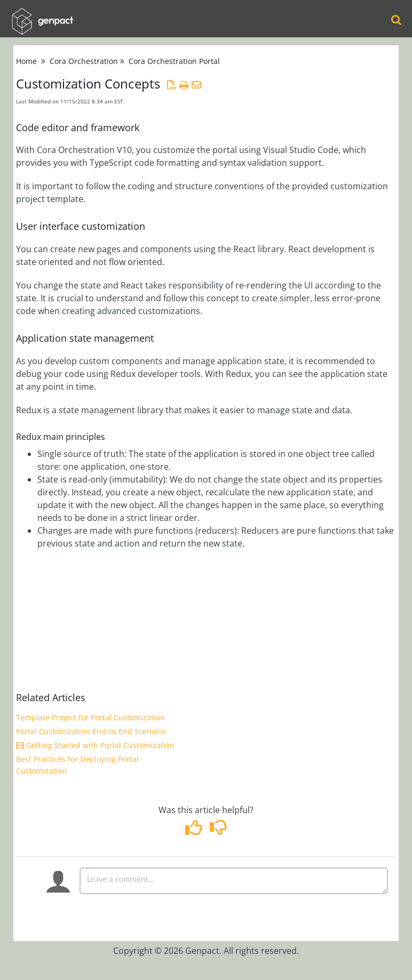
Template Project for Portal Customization (90, 717)
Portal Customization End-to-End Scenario (91, 731)
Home (26, 61)
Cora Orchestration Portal (174, 61)
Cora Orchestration (84, 61)
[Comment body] (234, 881)
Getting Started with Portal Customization (95, 745)
